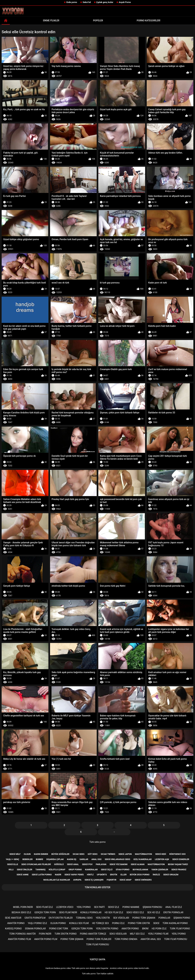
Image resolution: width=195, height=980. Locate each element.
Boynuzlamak (140, 870)
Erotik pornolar (173, 912)
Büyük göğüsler (60, 854)
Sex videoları (121, 918)
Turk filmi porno (180, 929)
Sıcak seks (79, 854)
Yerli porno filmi (158, 934)
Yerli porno (84, 907)
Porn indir (45, 934)
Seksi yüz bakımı (119, 864)
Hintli (90, 875)
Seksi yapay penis (74, 875)
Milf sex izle (137, 934)
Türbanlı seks (84, 918)
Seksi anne (23, 875)
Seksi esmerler (181, 859)
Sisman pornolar (35, 929)
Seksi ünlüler (24, 870)
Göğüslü (59, 864)
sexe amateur (13, 918)
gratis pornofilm (35, 918)
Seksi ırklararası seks (118, 859)
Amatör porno (16, 923)
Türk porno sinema (126, 939)
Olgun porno (58, 923)
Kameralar (91, 870)
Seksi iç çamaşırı (94, 880)
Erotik (114, 875)
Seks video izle (135, 912)
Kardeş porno (13, 929)
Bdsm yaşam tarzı (178, 864)
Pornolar (164, 918)
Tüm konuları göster (98, 887)
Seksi (156, 923)
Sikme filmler (51, 21)
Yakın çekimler (160, 870)
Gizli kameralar (142, 859)
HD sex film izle (114, 912)
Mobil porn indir (23, 907)
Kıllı (11, 870)
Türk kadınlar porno (175, 923)
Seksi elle (12, 864)
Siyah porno (123, 870)
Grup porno (75, 870)
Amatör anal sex (151, 939)
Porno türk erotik (139, 923)
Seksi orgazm (171, 875)
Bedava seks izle (22, 912)
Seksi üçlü (107, 870)
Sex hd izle (154, 912)
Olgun (27, 854)
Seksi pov (87, 864)
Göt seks (93, 854)
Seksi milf (15, 854)
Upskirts (102, 875)
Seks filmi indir (68, 912)
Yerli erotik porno (107, 929)
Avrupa (77, 880)
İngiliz (156, 875)
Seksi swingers (143, 880)
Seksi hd (87, 2)
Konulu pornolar (91, 912)
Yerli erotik (103, 918)
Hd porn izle (159, 929)
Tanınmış (41, 870)
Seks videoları (118, 934)
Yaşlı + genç (13, 859)
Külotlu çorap (57, 870)
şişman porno (182, 918)
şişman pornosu (152, 907)
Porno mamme (131, 907)
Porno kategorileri (149, 21)
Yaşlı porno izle (37, 923)
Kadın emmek (41, 854)
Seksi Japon (125, 854)
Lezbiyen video (65, 907)
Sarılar (84, 859)
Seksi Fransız (179, 870)
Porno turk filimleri (99, 939)
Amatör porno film (19, 939)
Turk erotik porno (66, 934)
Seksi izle (113, 907)
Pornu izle (118, 923)
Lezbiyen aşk (162, 859)
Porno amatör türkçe (93, 934)
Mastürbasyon (143, 854)
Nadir (58, 875)
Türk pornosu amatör (22, 934)
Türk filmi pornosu (176, 939)
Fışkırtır (111, 880)
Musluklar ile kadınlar (57, 880)
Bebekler (28, 859)
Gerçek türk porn (45, 912)
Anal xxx (97, 859)
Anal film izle (174, 907)
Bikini (145, 929)
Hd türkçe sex (101, 923)
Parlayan (101, 864)
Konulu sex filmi (79, 923)
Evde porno (72, 2)
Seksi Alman (138, 864)
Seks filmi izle (44, 907)
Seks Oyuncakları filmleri (36, 864)
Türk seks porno (97, 842)
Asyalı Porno (125, 2)
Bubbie (40, 859)
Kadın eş (72, 859)
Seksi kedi (161, 854)
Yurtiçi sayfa (97, 959)
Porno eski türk (59, 929)
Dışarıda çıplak (55, 859)
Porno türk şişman (144, 918)
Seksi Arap (126, 880)
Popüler (98, 21)
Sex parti (99, 907)
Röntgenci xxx (177, 854)
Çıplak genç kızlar (105, 2)
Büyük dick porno (140, 875)
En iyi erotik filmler (61, 918)
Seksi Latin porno (42, 875)
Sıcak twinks (108, 854)
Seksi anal (73, 864)
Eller (124, 875)
